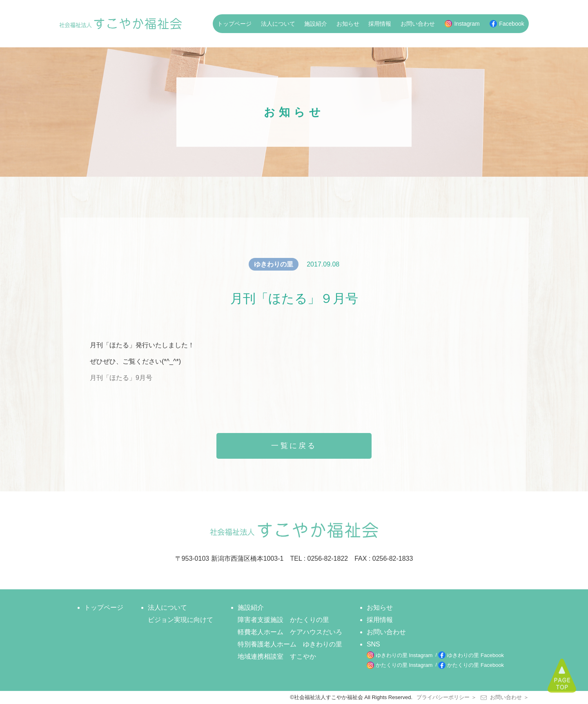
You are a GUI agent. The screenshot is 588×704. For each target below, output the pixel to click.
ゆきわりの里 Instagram (404, 655)
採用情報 (380, 24)
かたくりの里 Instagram (404, 665)
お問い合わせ (418, 24)
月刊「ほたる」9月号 (121, 378)
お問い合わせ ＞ (505, 697)
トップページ (234, 24)
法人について (278, 24)
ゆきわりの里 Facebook (476, 655)
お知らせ (348, 24)
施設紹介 (316, 24)
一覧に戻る (294, 446)
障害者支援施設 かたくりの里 (283, 620)
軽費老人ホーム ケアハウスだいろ (290, 632)
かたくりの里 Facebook (476, 665)
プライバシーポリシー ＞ (447, 697)
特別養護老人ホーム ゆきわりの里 (290, 644)
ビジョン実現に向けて (180, 620)
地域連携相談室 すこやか (277, 656)
